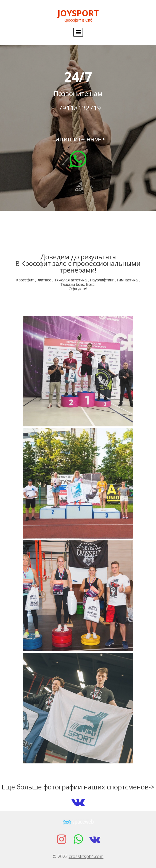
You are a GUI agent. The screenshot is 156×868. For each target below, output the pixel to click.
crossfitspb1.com (86, 856)
